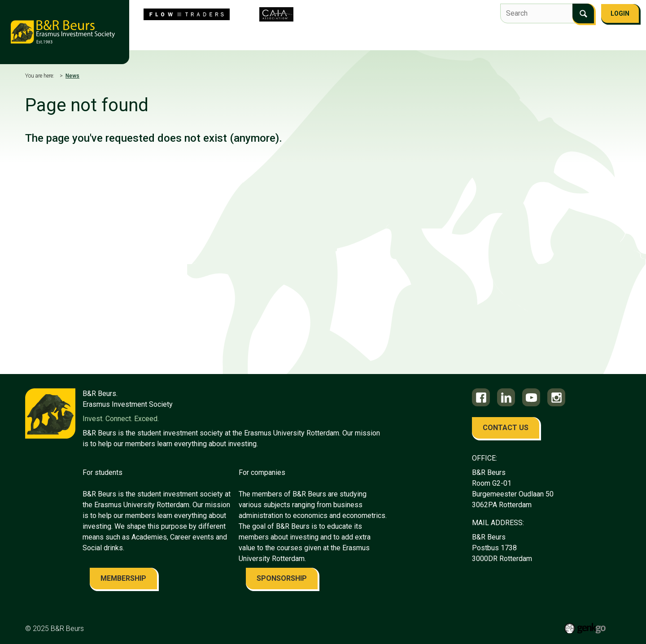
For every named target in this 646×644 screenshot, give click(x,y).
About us (170, 39)
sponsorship (282, 578)
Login (620, 13)
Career (432, 39)
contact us (506, 428)
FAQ (537, 39)
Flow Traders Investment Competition (261, 39)
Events (349, 39)
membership (123, 578)
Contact (505, 39)
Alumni (467, 39)
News (72, 76)
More (565, 40)
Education (391, 39)
